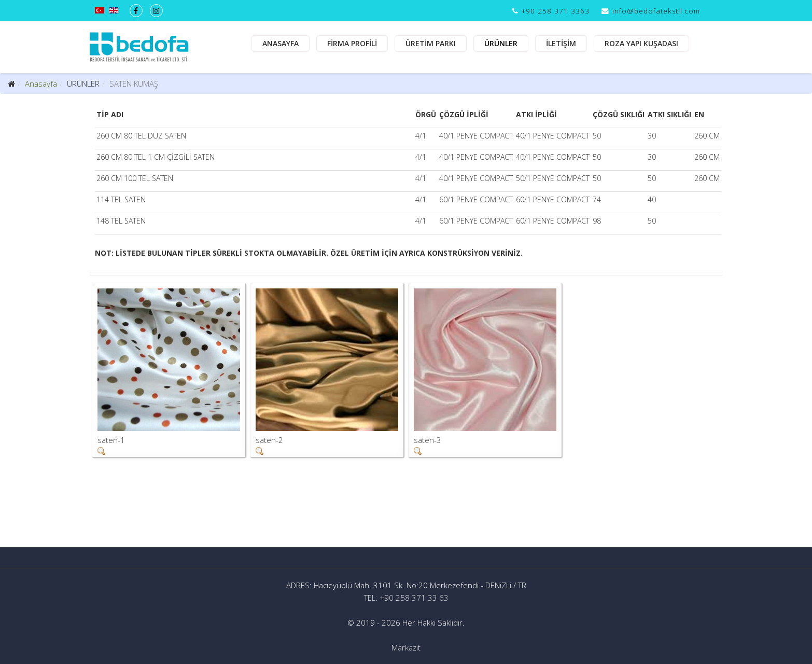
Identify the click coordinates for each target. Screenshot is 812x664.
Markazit (406, 647)
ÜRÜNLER (501, 43)
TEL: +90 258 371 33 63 (406, 598)
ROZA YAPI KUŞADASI (641, 43)
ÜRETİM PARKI (431, 43)
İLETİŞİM (561, 43)
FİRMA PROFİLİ (352, 43)
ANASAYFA (281, 43)
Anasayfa (41, 84)
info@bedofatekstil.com (656, 11)
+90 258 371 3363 (556, 11)
